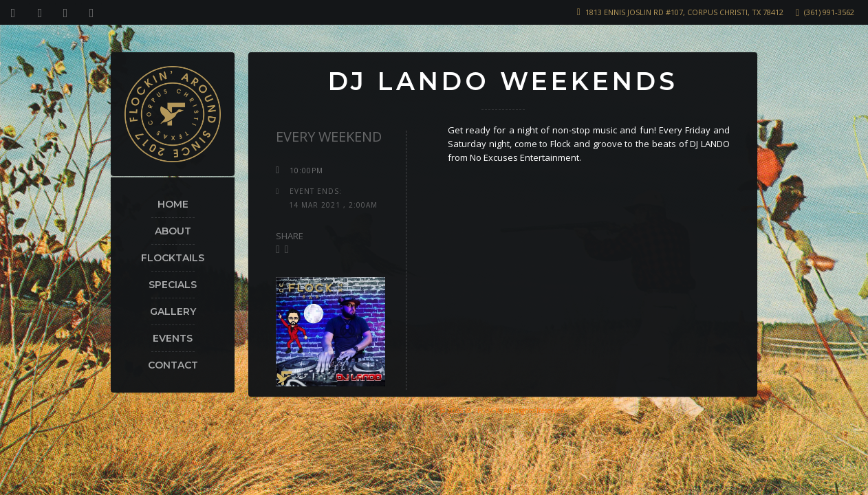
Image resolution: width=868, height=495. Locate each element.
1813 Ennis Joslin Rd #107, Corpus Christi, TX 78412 (684, 12)
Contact (173, 365)
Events (173, 338)
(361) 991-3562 (829, 12)
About (173, 231)
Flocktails (173, 258)
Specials (173, 285)
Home (173, 204)
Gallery (173, 311)
